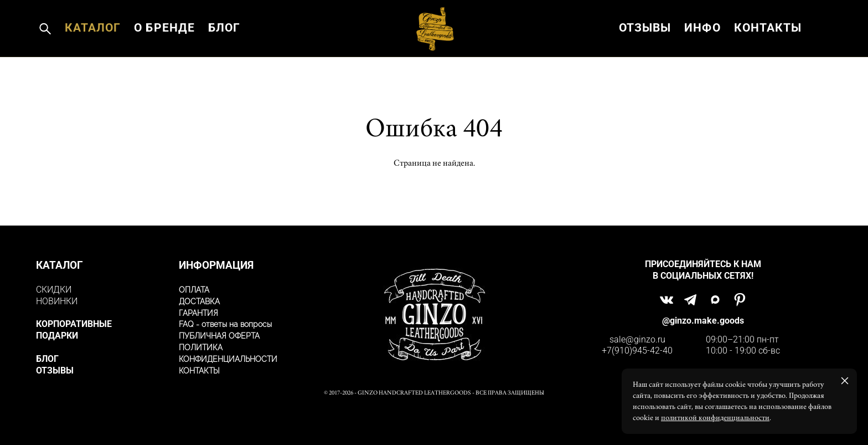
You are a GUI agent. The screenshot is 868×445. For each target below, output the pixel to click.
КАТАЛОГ (93, 52)
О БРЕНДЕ (164, 52)
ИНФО (702, 52)
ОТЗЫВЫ (645, 52)
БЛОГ (224, 52)
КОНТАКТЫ (768, 52)
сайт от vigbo (434, 420)
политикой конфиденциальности (715, 418)
